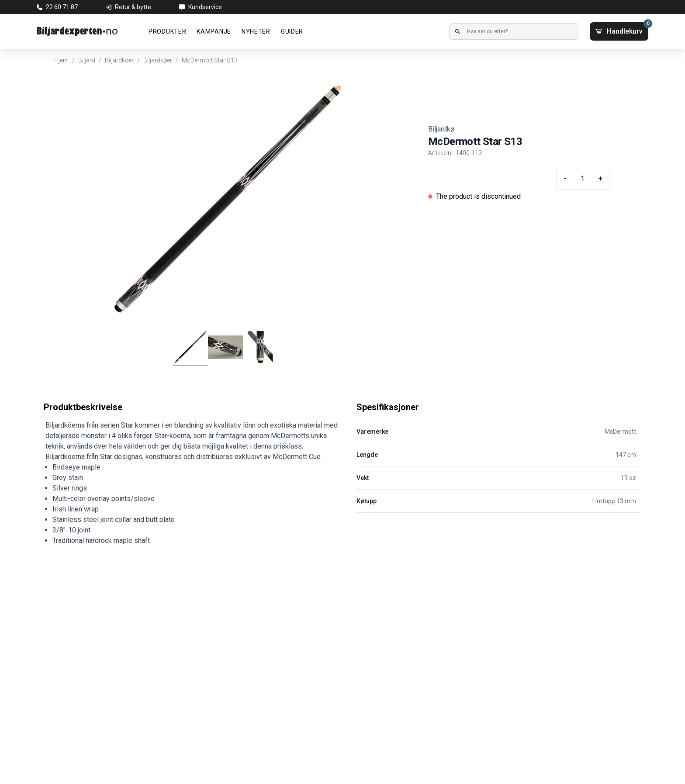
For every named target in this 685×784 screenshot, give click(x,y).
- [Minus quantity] (565, 178)
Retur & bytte (133, 7)
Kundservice (205, 7)
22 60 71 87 (62, 7)
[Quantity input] (582, 179)
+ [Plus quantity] (600, 178)
